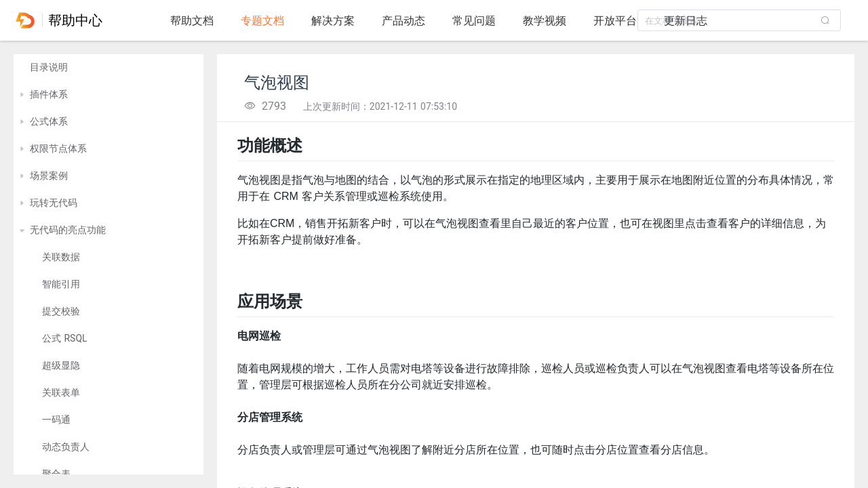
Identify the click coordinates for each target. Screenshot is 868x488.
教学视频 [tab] (545, 21)
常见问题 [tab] (474, 21)
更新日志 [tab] (686, 21)
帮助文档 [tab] (192, 21)
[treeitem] (108, 68)
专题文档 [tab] (262, 21)
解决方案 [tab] (333, 21)
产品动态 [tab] (403, 21)
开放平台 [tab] (615, 21)
